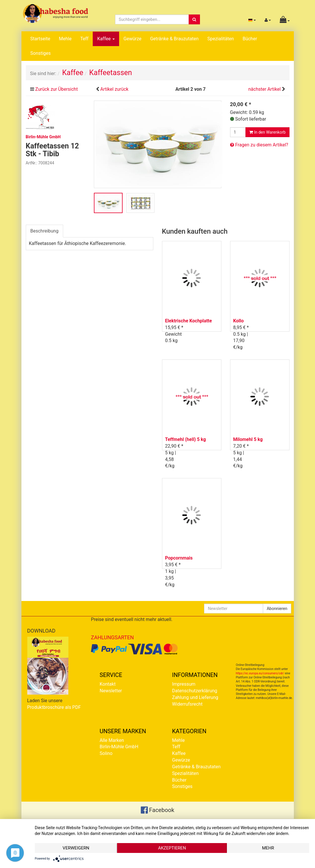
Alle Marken (112, 740)
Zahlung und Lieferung (195, 697)
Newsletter (111, 691)
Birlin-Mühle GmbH (119, 747)
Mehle (65, 39)
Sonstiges (41, 53)
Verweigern (76, 848)
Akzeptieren (172, 848)
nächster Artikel (265, 89)
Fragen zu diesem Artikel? (259, 145)
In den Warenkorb (267, 132)
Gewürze (132, 39)
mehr (268, 848)
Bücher (250, 39)
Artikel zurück (114, 89)
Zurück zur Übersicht (56, 89)
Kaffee (106, 39)
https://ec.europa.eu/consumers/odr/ (260, 673)
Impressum (184, 684)
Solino (106, 753)
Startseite (40, 39)
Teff (84, 39)
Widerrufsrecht (187, 704)
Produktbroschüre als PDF (54, 707)
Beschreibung (44, 231)
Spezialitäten (221, 39)
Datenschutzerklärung (195, 691)
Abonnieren (277, 609)
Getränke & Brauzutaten (174, 39)
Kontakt (108, 684)
